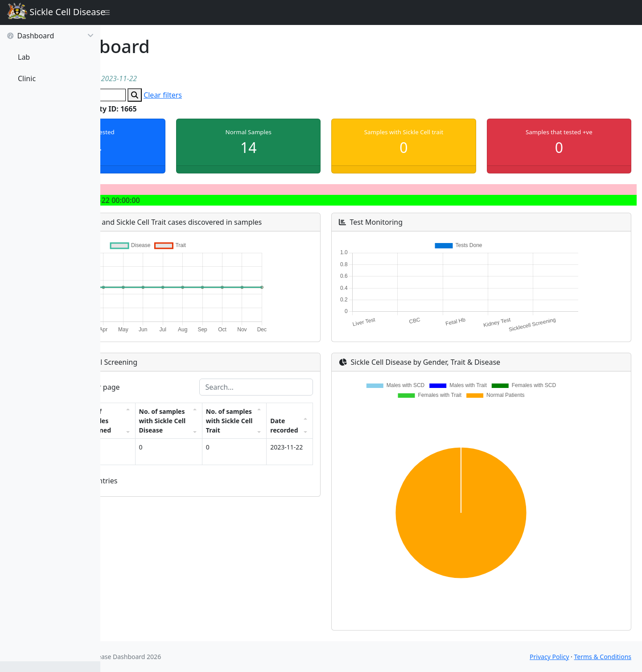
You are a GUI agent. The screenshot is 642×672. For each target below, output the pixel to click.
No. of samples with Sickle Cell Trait (286, 435)
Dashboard (50, 36)
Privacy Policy (549, 657)
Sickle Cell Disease (54, 13)
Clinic (27, 78)
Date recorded (332, 444)
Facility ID (138, 449)
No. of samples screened (184, 439)
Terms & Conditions (603, 657)
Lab (24, 57)
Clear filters (253, 95)
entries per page (164, 387)
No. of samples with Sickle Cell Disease (235, 430)
